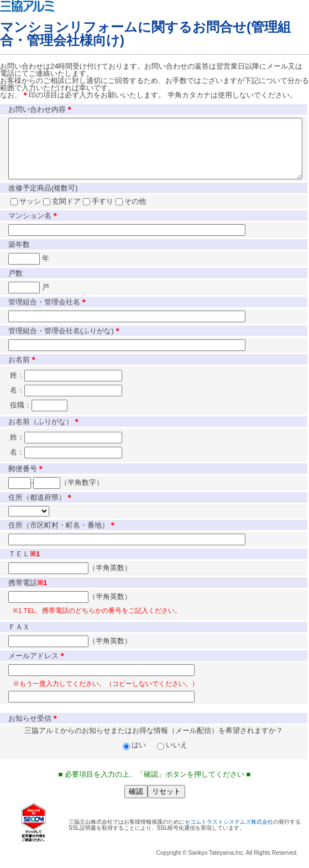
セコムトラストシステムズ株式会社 (229, 833)
